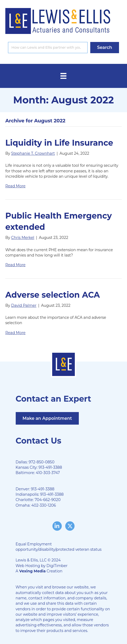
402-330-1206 (44, 505)
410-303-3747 (48, 473)
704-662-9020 (48, 500)
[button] (105, 47)
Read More (15, 186)
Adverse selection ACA (53, 295)
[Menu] (63, 76)
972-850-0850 (42, 462)
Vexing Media (32, 571)
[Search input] (48, 48)
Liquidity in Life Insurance (59, 143)
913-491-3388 (50, 467)
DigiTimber (57, 566)
